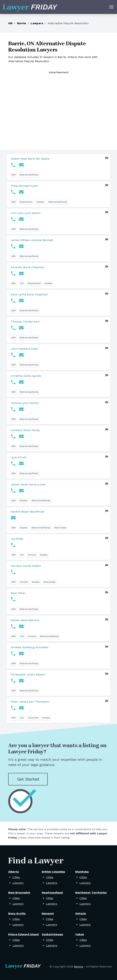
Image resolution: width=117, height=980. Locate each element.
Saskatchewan (52, 934)
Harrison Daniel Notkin (26, 566)
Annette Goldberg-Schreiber (30, 647)
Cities (16, 877)
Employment (26, 202)
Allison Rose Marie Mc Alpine (30, 159)
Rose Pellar (18, 593)
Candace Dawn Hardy (25, 430)
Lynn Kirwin (19, 457)
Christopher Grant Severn (28, 674)
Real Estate (60, 528)
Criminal (32, 555)
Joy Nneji (17, 539)
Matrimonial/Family (29, 175)
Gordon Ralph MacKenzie (28, 512)
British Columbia (53, 872)
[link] (58, 167)
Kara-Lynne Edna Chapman (29, 294)
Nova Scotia (17, 913)
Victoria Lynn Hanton (25, 403)
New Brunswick (19, 893)
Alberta (14, 872)
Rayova (78, 967)
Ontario (81, 913)
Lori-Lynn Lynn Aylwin (25, 213)
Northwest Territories (91, 893)
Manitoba (82, 872)
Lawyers (37, 23)
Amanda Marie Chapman (28, 267)
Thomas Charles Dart (25, 322)
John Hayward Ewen (24, 349)
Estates (40, 202)
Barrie (22, 23)
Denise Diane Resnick (25, 620)
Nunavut (48, 913)
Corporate (33, 718)
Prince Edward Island (23, 934)
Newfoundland (52, 893)
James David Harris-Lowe (28, 484)
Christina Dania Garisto (26, 376)
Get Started (28, 779)
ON (10, 23)
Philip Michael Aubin (24, 186)
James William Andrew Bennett (32, 240)
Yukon (80, 934)
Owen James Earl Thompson (30, 702)
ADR (13, 175)
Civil (22, 283)
